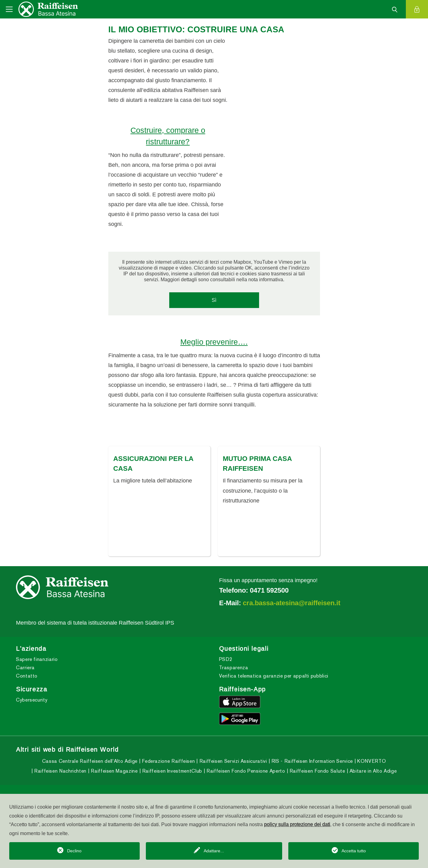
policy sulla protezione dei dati (297, 824)
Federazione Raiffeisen (168, 767)
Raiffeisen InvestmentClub (171, 776)
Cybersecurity (32, 705)
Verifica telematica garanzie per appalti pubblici (274, 681)
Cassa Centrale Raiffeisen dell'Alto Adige (90, 767)
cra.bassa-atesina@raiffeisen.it (292, 608)
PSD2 (226, 664)
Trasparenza (234, 673)
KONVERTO (371, 767)
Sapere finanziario (37, 664)
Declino (74, 851)
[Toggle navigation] (9, 9)
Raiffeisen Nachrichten (60, 776)
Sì (214, 300)
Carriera (25, 673)
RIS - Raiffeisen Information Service (311, 767)
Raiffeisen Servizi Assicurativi (232, 767)
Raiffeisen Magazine (114, 776)
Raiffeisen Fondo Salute (316, 776)
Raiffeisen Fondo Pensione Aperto (245, 776)
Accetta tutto (354, 851)
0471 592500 (269, 595)
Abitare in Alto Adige (372, 776)
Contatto (27, 681)
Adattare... (214, 851)
